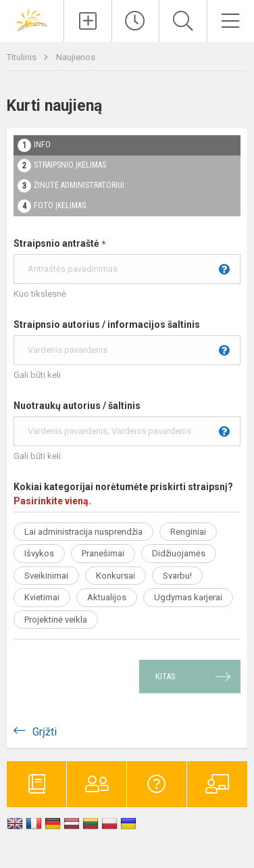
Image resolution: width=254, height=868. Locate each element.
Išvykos (39, 553)
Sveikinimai (46, 576)
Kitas (166, 676)
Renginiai (188, 532)
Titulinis (23, 57)
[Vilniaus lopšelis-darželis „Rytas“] (31, 19)
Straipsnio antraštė (127, 261)
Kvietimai (42, 597)
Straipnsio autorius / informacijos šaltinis (127, 342)
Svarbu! (177, 576)
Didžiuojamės (179, 553)
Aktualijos (107, 597)
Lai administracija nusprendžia (83, 532)
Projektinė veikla (56, 620)
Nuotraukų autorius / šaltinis (127, 423)
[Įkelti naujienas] (88, 21)
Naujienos (76, 57)
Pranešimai (103, 553)
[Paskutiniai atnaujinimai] (136, 21)
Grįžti (45, 732)
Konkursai (116, 576)
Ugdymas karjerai (188, 597)
